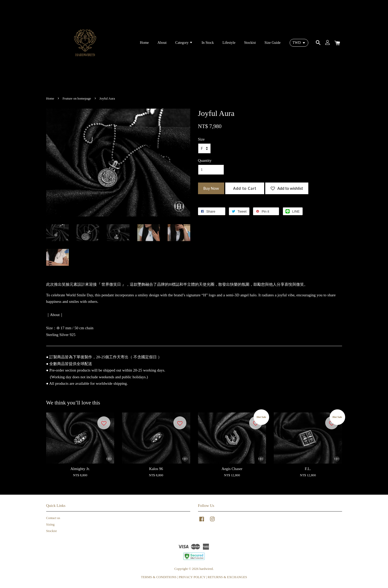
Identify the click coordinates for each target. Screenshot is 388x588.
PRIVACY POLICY (192, 577)
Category (184, 43)
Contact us (53, 518)
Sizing (50, 524)
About (162, 43)
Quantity (205, 160)
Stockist (250, 43)
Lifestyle (229, 43)
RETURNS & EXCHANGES (227, 577)
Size (201, 139)
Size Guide (273, 43)
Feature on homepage (77, 99)
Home (144, 43)
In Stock (208, 43)
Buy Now (211, 188)
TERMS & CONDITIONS (159, 577)
